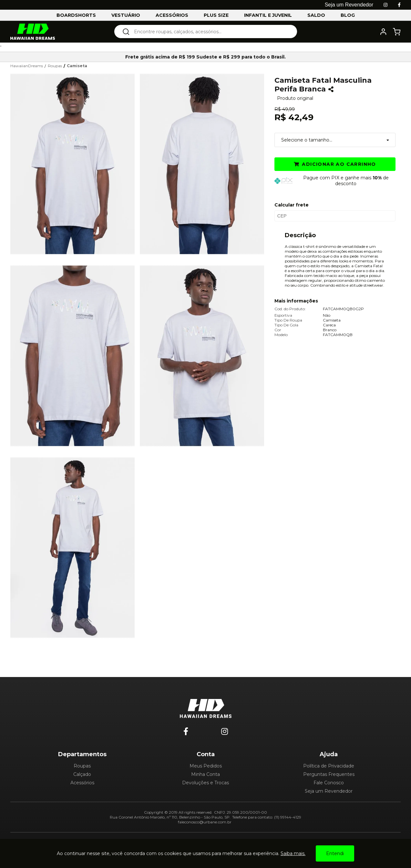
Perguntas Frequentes (329, 774)
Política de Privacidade (329, 766)
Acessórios (82, 783)
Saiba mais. (293, 853)
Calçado (82, 774)
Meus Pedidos (206, 766)
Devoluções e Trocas (205, 783)
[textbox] (210, 32)
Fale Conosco (329, 783)
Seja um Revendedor (329, 791)
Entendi (335, 853)
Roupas (82, 766)
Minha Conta (205, 774)
